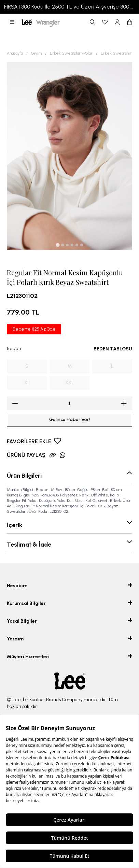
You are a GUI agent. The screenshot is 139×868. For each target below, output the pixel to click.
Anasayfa (15, 53)
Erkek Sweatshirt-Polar (71, 53)
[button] (12, 22)
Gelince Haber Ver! (69, 419)
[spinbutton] (69, 403)
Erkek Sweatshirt (117, 53)
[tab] (58, 245)
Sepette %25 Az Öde (34, 329)
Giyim (36, 53)
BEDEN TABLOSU (113, 349)
